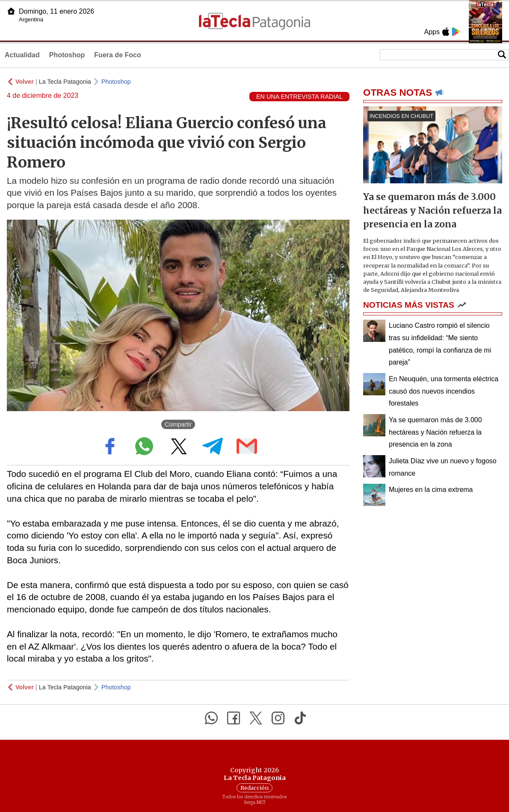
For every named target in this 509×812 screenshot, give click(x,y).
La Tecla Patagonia (65, 82)
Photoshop (67, 55)
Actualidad (22, 55)
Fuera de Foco (117, 55)
